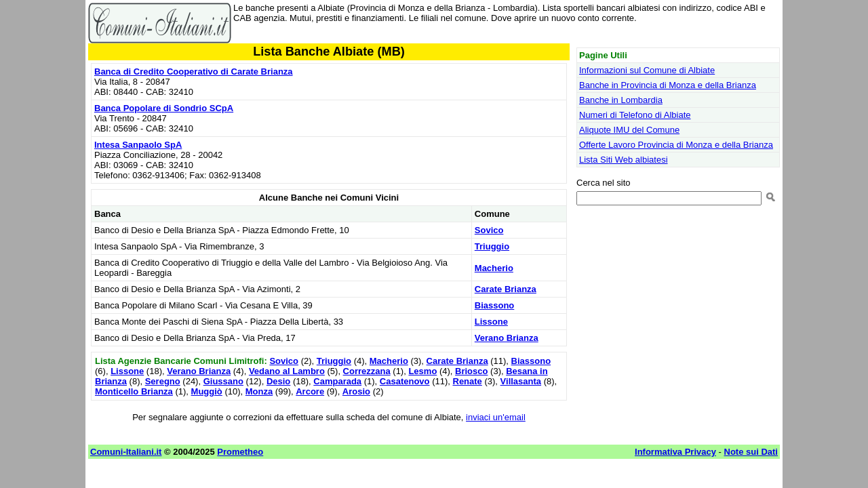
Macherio (494, 268)
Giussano (223, 381)
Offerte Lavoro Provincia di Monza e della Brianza (676, 145)
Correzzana (367, 371)
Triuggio (492, 246)
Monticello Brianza (134, 391)
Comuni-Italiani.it (126, 452)
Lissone (491, 322)
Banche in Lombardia (621, 100)
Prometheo (240, 452)
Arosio (356, 391)
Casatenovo (405, 381)
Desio (278, 381)
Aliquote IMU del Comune (629, 130)
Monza (259, 391)
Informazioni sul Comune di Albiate (647, 70)
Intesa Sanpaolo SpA (138, 145)
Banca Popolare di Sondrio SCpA (164, 108)
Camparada (337, 381)
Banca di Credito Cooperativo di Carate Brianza (194, 72)
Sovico (489, 230)
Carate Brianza (506, 289)
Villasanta (521, 381)
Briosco (471, 371)
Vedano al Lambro (287, 371)
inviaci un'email (496, 417)
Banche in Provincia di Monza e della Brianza (668, 85)
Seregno (163, 381)
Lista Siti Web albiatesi (624, 160)
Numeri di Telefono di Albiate (635, 115)
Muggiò (207, 391)
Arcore (310, 391)
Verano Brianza (507, 338)
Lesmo (422, 371)
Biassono (495, 305)
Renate (468, 381)
